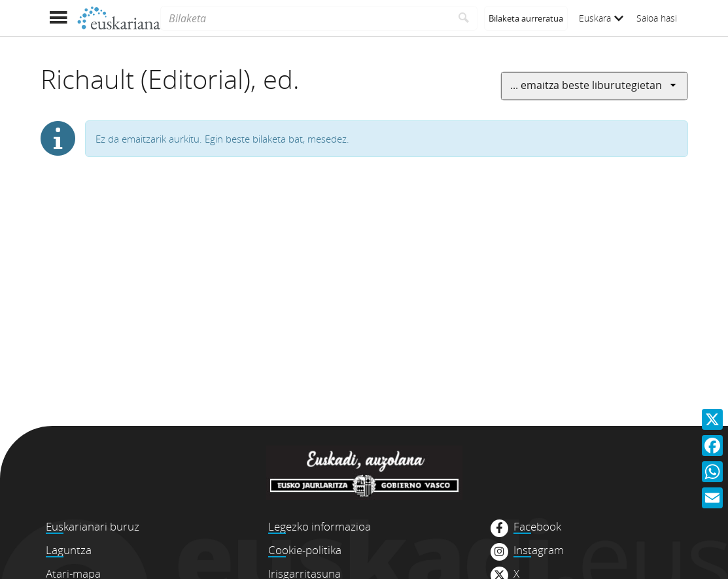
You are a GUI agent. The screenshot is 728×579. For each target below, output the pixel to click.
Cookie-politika (305, 550)
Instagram (539, 550)
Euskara (601, 18)
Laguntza (69, 550)
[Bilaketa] (305, 18)
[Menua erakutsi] (59, 18)
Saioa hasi (657, 18)
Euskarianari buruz (93, 526)
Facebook (537, 527)
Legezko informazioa (320, 526)
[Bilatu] (464, 18)
